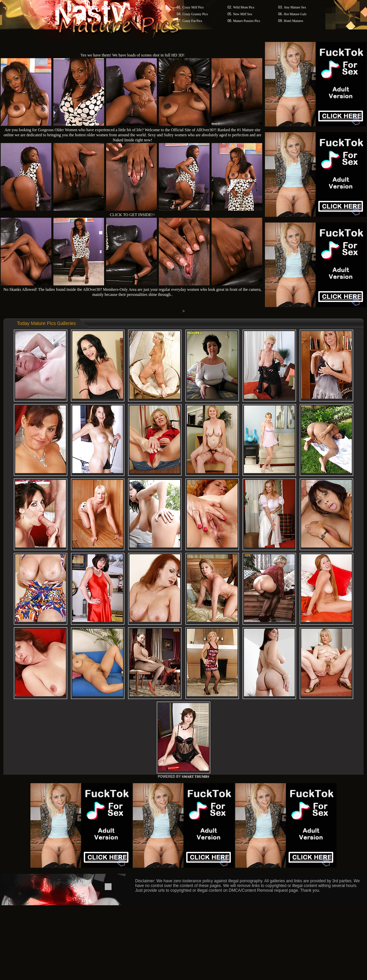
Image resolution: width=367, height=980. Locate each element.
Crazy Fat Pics (192, 21)
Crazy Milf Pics (193, 7)
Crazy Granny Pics (195, 14)
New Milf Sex (243, 14)
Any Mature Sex (295, 7)
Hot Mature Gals (295, 14)
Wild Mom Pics (244, 7)
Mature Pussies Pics (247, 21)
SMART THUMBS (195, 777)
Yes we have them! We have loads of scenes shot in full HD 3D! (132, 55)
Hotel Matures (294, 21)
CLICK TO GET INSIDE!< (132, 215)
